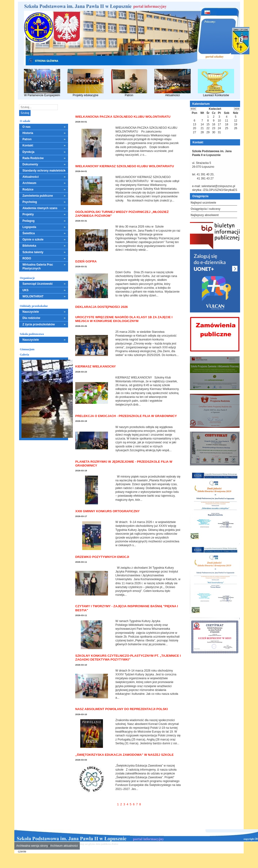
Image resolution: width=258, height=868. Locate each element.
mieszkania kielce (127, 844)
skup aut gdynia (87, 844)
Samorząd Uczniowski (38, 284)
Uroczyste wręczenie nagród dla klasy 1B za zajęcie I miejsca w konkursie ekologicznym (124, 319)
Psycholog (30, 202)
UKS (25, 290)
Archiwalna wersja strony (32, 846)
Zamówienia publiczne (38, 196)
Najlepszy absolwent (205, 215)
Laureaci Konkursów (216, 83)
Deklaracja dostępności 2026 (102, 307)
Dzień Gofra (86, 261)
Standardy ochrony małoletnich (44, 171)
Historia (28, 133)
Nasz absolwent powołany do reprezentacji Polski (122, 709)
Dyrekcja (28, 152)
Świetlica (29, 233)
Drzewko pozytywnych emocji (102, 557)
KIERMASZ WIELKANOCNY (96, 366)
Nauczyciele (31, 312)
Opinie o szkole (33, 239)
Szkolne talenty (33, 252)
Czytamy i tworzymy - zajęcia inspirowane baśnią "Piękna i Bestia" (127, 608)
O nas (26, 127)
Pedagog (29, 221)
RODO (27, 258)
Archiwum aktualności (64, 846)
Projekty (28, 214)
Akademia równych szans (40, 208)
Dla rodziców (31, 318)
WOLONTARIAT (33, 296)
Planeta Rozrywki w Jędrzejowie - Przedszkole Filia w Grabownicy (124, 464)
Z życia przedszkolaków (39, 324)
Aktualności (172, 83)
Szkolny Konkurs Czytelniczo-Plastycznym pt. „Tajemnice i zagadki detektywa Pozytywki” (128, 658)
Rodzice (28, 189)
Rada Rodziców (33, 158)
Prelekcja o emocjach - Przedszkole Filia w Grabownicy (126, 416)
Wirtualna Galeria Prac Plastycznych (38, 267)
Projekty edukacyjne (86, 83)
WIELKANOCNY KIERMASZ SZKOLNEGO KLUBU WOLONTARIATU (125, 166)
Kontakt (28, 145)
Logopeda (29, 227)
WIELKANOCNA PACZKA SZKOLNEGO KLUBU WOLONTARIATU (123, 117)
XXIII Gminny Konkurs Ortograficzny (107, 511)
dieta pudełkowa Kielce (107, 844)
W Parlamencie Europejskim (42, 83)
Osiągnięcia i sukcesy (206, 209)
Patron (129, 83)
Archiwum (29, 183)
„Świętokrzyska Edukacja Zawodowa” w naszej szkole (124, 755)
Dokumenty (30, 164)
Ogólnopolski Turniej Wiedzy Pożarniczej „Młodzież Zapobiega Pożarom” (122, 214)
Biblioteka (29, 246)
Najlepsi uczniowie (203, 203)
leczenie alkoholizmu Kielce (150, 844)
